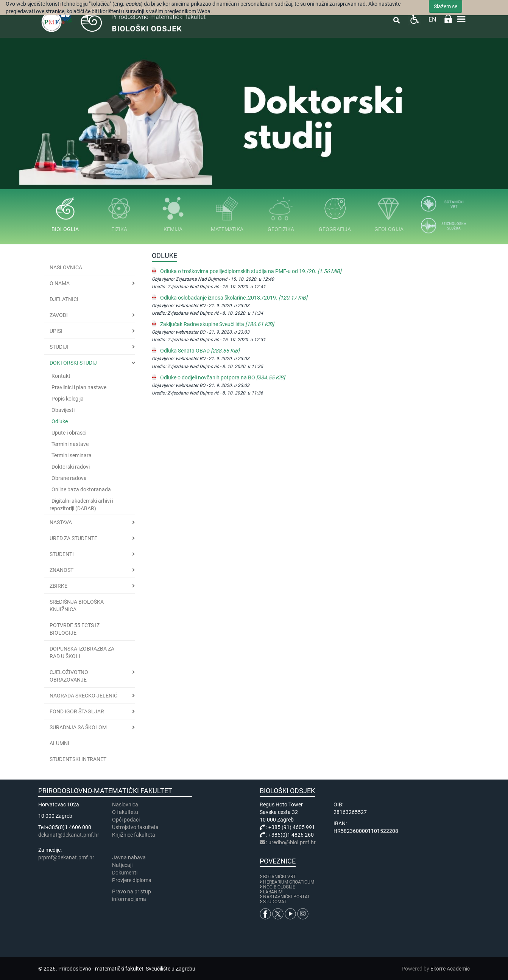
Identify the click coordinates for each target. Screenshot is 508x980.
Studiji (59, 347)
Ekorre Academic (450, 969)
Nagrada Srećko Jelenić (83, 696)
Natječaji (122, 865)
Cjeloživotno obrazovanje (69, 676)
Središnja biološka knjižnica (77, 606)
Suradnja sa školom (78, 727)
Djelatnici (64, 299)
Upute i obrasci (69, 433)
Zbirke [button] (58, 586)
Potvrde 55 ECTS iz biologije (75, 629)
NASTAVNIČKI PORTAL (287, 897)
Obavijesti (63, 410)
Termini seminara (72, 455)
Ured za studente (73, 538)
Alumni (59, 743)
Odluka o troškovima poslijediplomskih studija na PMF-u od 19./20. (251, 271)
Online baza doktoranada (81, 489)
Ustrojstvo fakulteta (135, 827)
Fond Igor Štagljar (77, 711)
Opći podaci (126, 820)
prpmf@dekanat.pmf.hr (66, 857)
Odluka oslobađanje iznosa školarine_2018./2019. (234, 298)
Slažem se (446, 6)
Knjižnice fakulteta (134, 835)
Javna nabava (129, 857)
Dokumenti (125, 873)
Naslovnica (66, 267)
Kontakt (61, 376)
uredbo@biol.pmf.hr (292, 842)
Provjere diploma (132, 880)
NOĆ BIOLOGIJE (279, 887)
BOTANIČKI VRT (278, 877)
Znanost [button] (62, 570)
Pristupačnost (414, 19)
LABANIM (273, 892)
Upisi (56, 331)
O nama (60, 283)
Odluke (60, 421)
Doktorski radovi (71, 467)
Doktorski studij (73, 363)
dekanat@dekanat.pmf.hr (69, 835)
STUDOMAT (275, 902)
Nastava (61, 522)
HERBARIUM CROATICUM (289, 882)
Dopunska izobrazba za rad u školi (82, 652)
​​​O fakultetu (125, 812)
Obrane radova (69, 478)
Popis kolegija (68, 399)
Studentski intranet (78, 759)
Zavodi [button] (59, 315)
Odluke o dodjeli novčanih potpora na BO (223, 377)
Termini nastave (70, 444)
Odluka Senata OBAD (200, 351)
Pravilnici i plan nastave (79, 387)
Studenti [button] (62, 554)
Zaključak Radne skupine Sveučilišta (217, 324)
